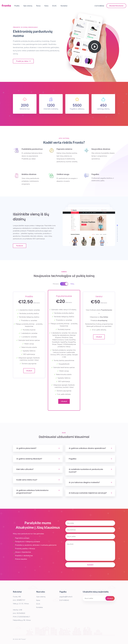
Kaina (46, 6)
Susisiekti (90, 565)
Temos (38, 6)
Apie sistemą (28, 6)
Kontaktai (64, 6)
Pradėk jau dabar (23, 61)
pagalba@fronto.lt (66, 597)
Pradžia (17, 6)
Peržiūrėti (20, 246)
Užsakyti (29, 371)
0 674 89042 (64, 600)
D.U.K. (55, 6)
